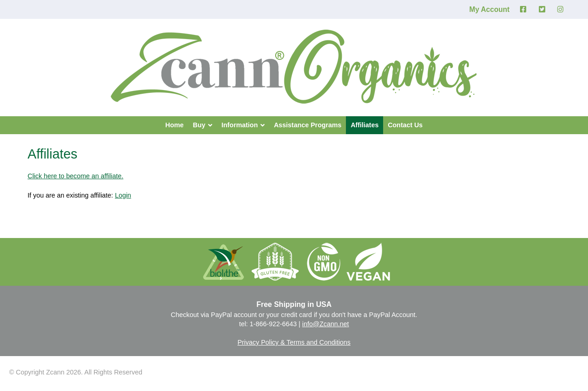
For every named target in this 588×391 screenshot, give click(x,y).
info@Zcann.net (326, 324)
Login (123, 195)
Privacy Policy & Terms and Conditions (294, 342)
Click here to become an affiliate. (76, 176)
